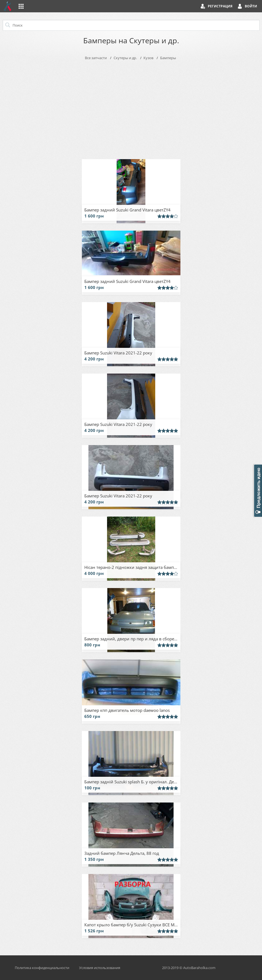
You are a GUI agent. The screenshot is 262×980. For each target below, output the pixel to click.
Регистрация (220, 6)
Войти (251, 6)
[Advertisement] (131, 108)
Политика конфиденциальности (42, 968)
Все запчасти (96, 58)
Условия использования (100, 968)
